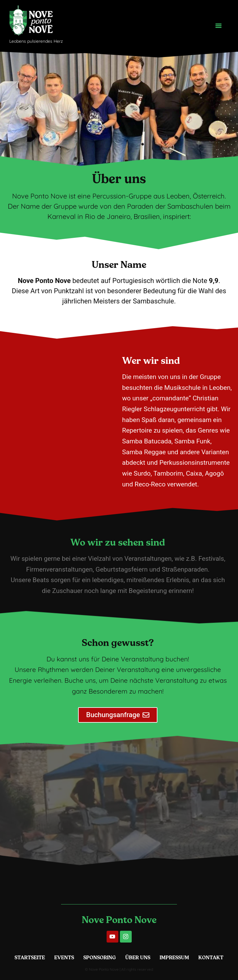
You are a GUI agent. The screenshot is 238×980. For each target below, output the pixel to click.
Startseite (30, 957)
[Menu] (218, 26)
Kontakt (211, 957)
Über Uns (138, 957)
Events (64, 957)
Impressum (174, 957)
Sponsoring (100, 957)
